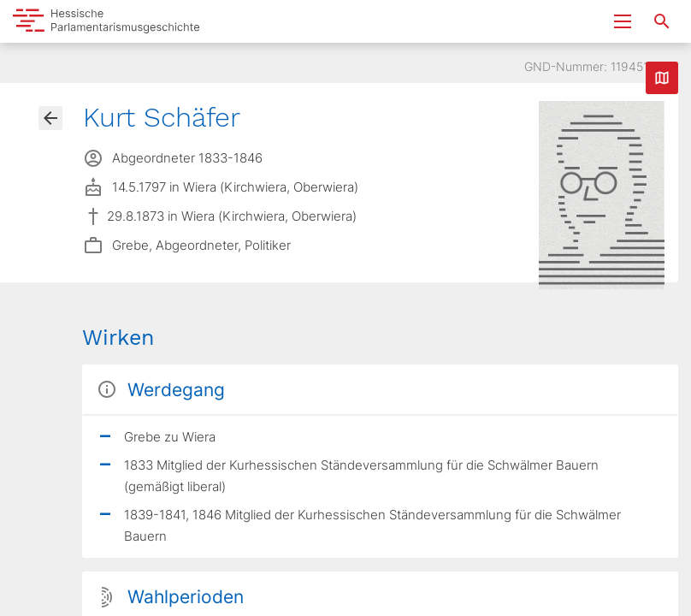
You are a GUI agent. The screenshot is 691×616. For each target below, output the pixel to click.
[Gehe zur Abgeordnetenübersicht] (50, 118)
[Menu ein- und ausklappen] (623, 21)
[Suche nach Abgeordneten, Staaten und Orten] (662, 21)
